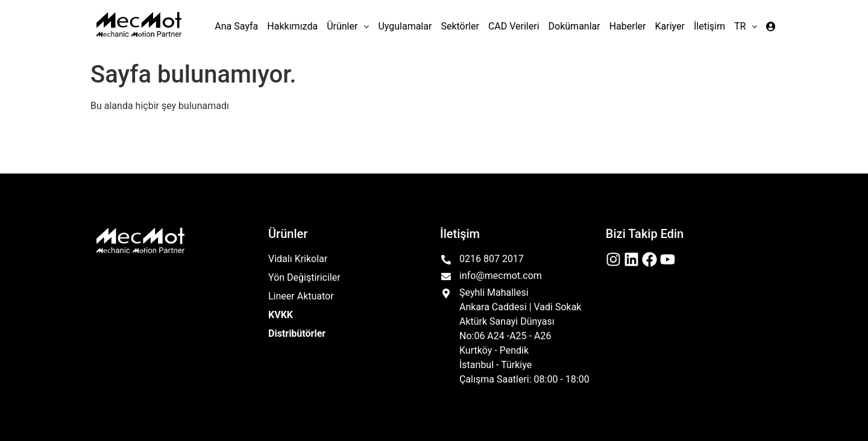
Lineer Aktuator (301, 296)
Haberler (628, 26)
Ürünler (348, 26)
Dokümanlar (574, 26)
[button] (348, 27)
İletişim (709, 26)
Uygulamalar (405, 26)
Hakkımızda (292, 26)
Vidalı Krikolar (298, 259)
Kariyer (670, 26)
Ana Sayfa (236, 26)
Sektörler (460, 26)
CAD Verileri (514, 26)
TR (746, 26)
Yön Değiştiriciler (304, 277)
